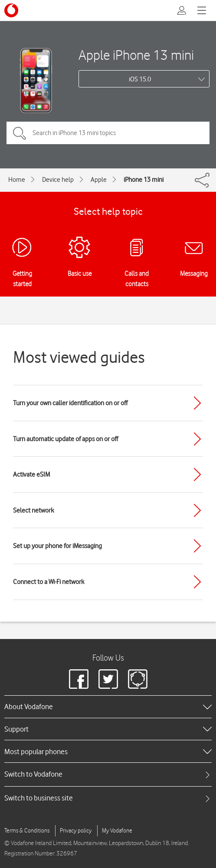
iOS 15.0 (140, 79)
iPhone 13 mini (144, 180)
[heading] (108, 707)
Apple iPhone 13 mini (136, 55)
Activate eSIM (31, 474)
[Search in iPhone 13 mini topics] (108, 133)
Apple (99, 180)
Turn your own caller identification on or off (70, 403)
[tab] (108, 774)
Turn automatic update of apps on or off (65, 439)
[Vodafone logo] (11, 10)
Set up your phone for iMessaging (57, 546)
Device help (58, 180)
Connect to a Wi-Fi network (49, 582)
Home (17, 180)
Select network (33, 510)
